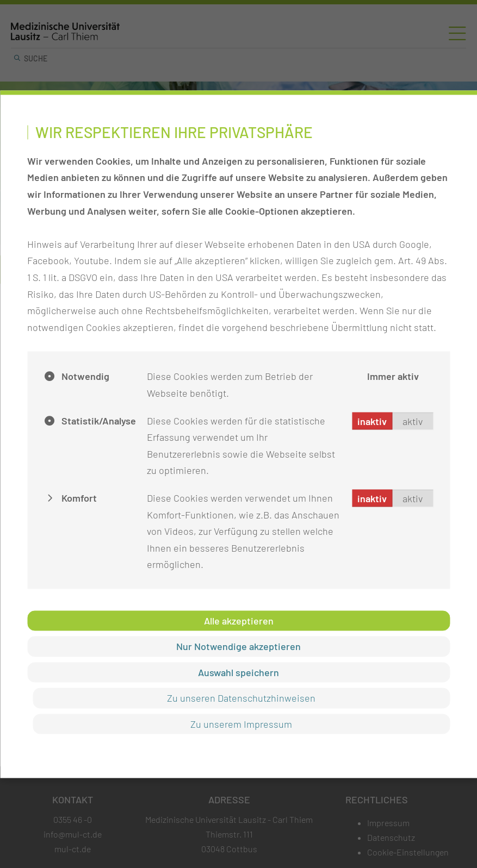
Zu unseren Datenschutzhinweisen (241, 698)
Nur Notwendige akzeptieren (239, 646)
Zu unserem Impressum (241, 723)
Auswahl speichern (239, 672)
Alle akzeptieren (239, 620)
